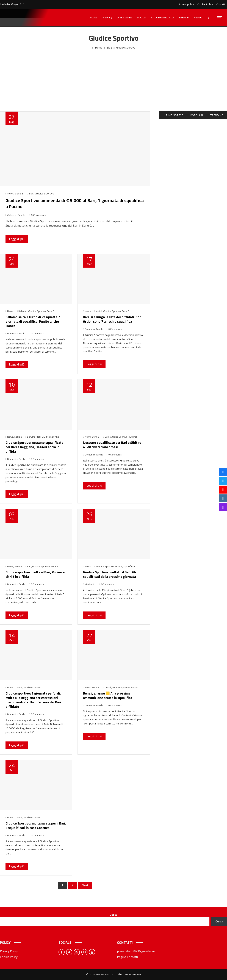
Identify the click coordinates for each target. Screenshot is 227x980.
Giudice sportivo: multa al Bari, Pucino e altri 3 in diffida (35, 574)
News (11, 193)
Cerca (113, 915)
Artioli (99, 311)
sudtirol (133, 437)
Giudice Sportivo (45, 193)
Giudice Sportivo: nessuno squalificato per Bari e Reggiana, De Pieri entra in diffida (34, 447)
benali (108, 687)
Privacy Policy (9, 951)
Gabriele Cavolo (16, 215)
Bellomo (23, 311)
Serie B (19, 193)
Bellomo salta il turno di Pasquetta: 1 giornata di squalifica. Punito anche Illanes (33, 321)
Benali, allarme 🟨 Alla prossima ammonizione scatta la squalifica (108, 695)
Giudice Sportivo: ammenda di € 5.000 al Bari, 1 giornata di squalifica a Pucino (75, 203)
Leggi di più (17, 239)
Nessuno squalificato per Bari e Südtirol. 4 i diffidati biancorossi (113, 445)
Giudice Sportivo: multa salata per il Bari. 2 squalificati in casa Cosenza (36, 825)
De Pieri (36, 437)
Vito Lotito (89, 584)
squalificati (129, 566)
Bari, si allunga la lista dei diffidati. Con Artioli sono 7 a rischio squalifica (112, 319)
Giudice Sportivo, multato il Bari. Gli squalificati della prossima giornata (110, 574)
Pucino (135, 687)
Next (85, 885)
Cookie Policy (9, 957)
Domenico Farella (16, 333)
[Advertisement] (113, 76)
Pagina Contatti (127, 957)
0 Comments (38, 215)
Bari (31, 193)
